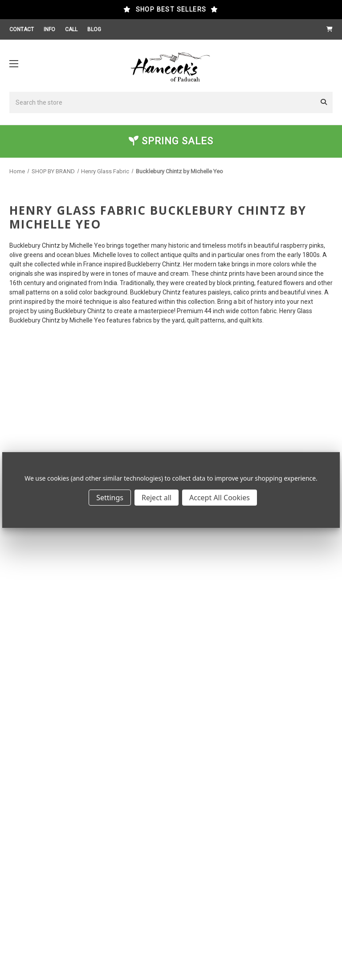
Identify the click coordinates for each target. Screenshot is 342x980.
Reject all (157, 498)
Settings (110, 498)
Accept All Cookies (220, 498)
